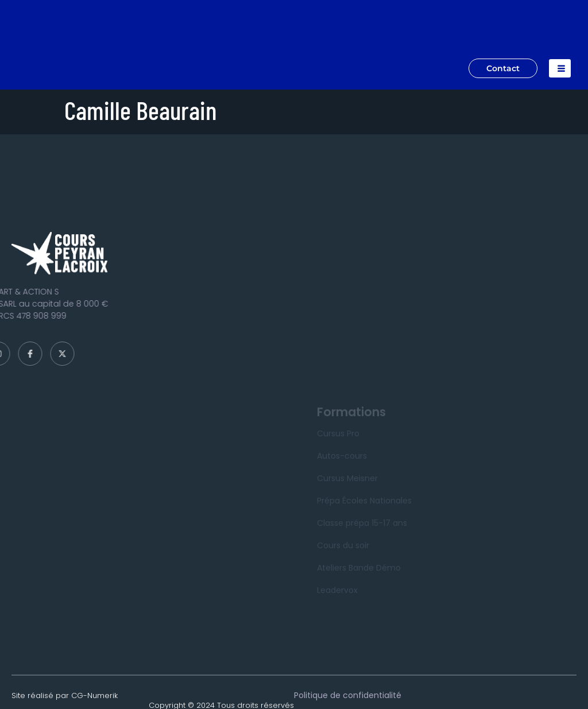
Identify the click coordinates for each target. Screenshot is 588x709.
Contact (503, 68)
